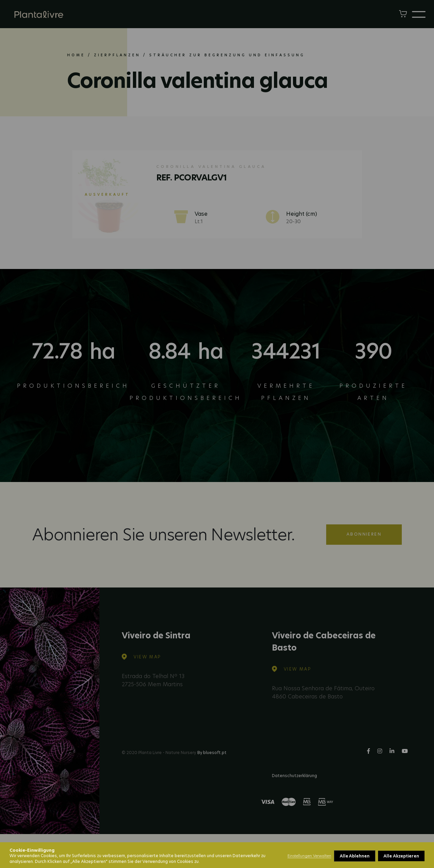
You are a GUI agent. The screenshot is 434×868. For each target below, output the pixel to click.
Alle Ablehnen (355, 856)
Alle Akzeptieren (401, 856)
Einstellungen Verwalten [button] (309, 856)
